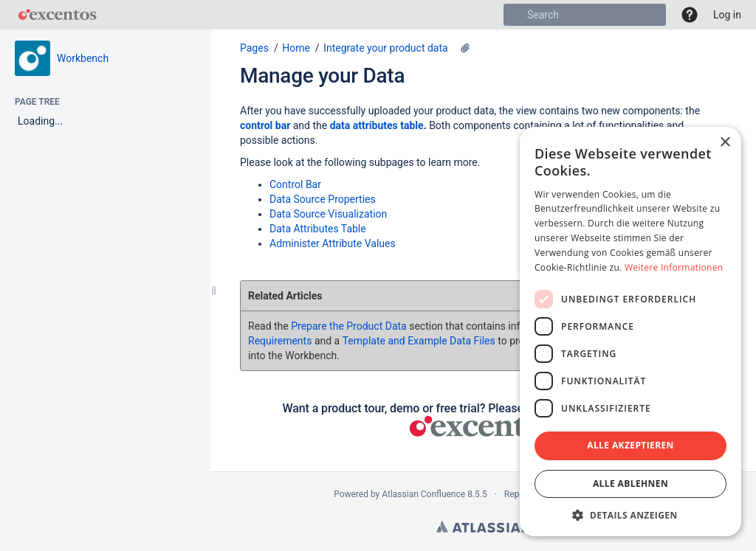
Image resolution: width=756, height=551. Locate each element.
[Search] (515, 15)
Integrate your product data (386, 48)
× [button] (725, 143)
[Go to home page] (57, 15)
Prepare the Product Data (348, 326)
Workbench (83, 58)
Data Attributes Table (318, 229)
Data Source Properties (323, 199)
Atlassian (483, 527)
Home (296, 48)
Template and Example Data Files (419, 341)
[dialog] (630, 332)
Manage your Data (322, 76)
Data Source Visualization (328, 214)
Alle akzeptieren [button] (630, 445)
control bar (265, 125)
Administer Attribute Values (333, 243)
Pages (254, 48)
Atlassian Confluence (423, 494)
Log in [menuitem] (727, 15)
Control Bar (295, 184)
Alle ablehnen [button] (630, 484)
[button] (690, 15)
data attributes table (377, 125)
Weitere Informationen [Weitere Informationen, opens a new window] (674, 267)
